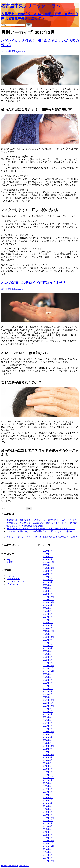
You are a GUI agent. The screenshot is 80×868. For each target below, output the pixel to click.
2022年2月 (48, 694)
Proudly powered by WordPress (15, 866)
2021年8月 (48, 711)
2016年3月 (48, 809)
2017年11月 (48, 777)
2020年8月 (48, 740)
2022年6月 (48, 683)
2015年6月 (48, 826)
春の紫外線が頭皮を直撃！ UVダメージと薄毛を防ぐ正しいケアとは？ (41, 520)
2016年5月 (48, 806)
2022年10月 (48, 671)
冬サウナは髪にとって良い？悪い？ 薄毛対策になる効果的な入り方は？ (42, 537)
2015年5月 (48, 829)
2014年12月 (48, 841)
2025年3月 (48, 588)
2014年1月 (48, 858)
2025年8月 (48, 574)
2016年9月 (48, 798)
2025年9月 (48, 571)
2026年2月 (48, 557)
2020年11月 (48, 734)
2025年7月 (48, 577)
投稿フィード (13, 579)
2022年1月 (48, 697)
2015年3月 (48, 835)
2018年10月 (48, 755)
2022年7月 (48, 680)
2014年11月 (48, 843)
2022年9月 (48, 674)
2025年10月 (48, 568)
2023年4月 (48, 654)
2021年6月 (48, 717)
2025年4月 (48, 585)
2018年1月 (48, 775)
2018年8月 (48, 760)
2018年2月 (48, 772)
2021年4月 (48, 723)
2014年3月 (48, 855)
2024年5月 (48, 617)
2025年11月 (48, 565)
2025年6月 (48, 580)
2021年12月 (48, 700)
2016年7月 (48, 800)
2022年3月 (48, 691)
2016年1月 (48, 815)
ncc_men (22, 51)
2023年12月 (48, 631)
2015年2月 (48, 838)
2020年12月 (48, 732)
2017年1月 (48, 792)
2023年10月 (48, 637)
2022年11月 (48, 668)
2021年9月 (48, 709)
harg (16, 51)
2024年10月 (48, 602)
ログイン (11, 576)
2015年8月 (48, 821)
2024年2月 (48, 625)
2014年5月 (48, 852)
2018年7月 (48, 763)
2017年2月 (48, 789)
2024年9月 (48, 605)
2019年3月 (48, 752)
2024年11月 (48, 600)
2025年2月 (48, 591)
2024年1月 (48, 628)
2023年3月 (48, 657)
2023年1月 (48, 663)
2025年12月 (48, 562)
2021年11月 (48, 703)
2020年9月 (48, 737)
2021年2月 (48, 729)
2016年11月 (48, 795)
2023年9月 (48, 640)
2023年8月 (48, 643)
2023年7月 (48, 646)
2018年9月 (48, 757)
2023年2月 (48, 660)
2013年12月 (48, 861)
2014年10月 (48, 846)
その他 (10, 562)
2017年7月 (48, 780)
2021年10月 (48, 706)
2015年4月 (48, 832)
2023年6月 (48, 648)
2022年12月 (48, 666)
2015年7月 (48, 823)
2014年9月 (48, 849)
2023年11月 (48, 634)
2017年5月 (48, 783)
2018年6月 (48, 766)
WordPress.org (13, 584)
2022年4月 (48, 689)
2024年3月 (48, 623)
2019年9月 (48, 749)
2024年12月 (48, 597)
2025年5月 (48, 582)
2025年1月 (48, 594)
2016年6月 (48, 803)
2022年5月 (48, 686)
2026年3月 (48, 554)
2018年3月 (48, 769)
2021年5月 (48, 720)
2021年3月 (48, 726)
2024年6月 (48, 614)
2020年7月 (48, 743)
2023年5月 (48, 651)
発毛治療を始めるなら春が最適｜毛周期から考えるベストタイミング (41, 529)
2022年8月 (48, 677)
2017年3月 (48, 786)
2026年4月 (48, 551)
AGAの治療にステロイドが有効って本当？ (33, 283)
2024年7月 (48, 611)
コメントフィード (15, 581)
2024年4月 (48, 620)
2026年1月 (48, 559)
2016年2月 (48, 812)
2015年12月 (48, 818)
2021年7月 (48, 714)
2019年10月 (48, 746)
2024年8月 (48, 608)
